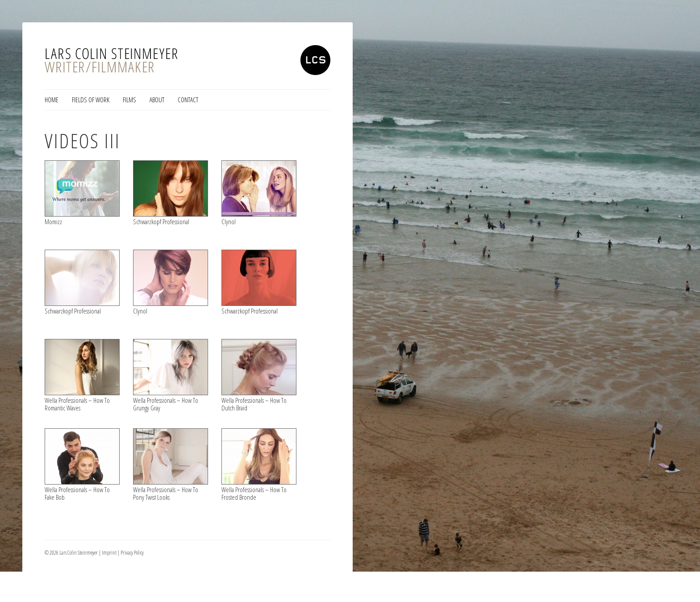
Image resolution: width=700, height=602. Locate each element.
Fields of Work (91, 100)
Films (129, 100)
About (157, 100)
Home (52, 100)
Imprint (109, 553)
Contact (188, 100)
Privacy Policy (132, 553)
